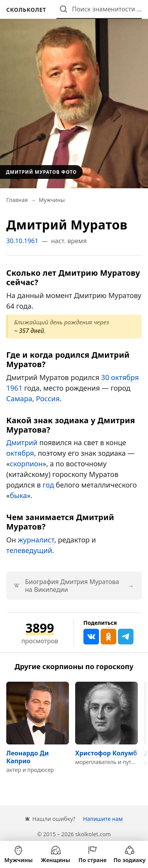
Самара (19, 399)
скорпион (26, 464)
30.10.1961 (22, 241)
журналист (36, 540)
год (48, 485)
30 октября (120, 377)
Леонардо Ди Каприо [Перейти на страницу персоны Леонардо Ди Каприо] (28, 757)
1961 (14, 388)
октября (20, 453)
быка (18, 495)
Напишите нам (103, 819)
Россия (48, 399)
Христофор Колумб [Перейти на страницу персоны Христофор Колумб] (106, 753)
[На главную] (26, 10)
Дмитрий (22, 442)
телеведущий (29, 550)
